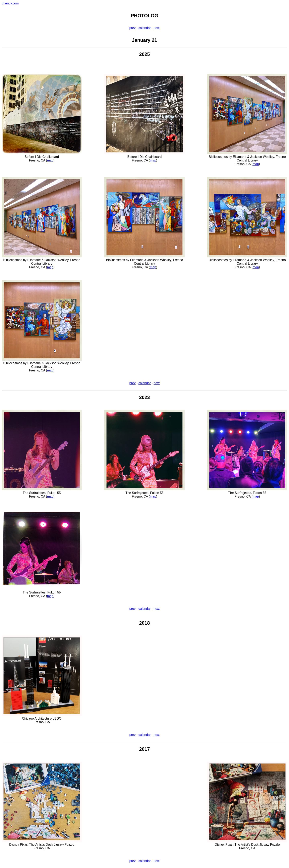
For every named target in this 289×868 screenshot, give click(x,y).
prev (132, 28)
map (50, 160)
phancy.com (10, 3)
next (157, 28)
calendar (145, 28)
